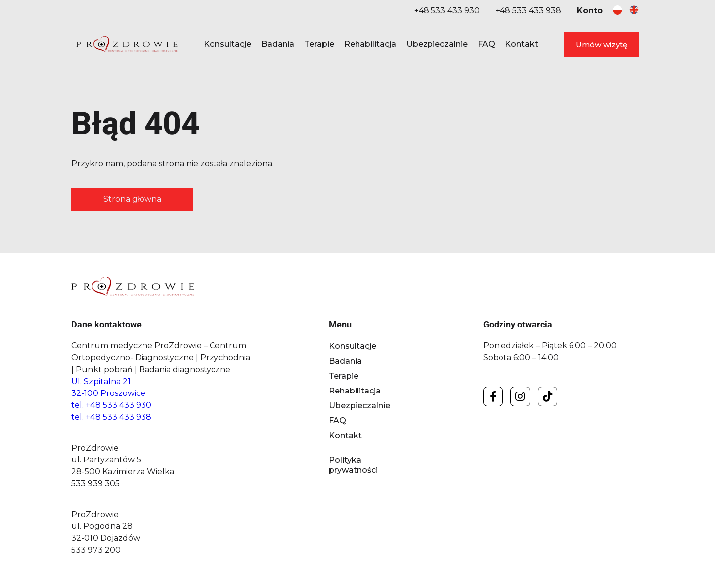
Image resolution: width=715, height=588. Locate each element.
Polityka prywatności (353, 465)
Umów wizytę (602, 44)
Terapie (319, 44)
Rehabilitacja (370, 44)
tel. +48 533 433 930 (111, 405)
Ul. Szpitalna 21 (101, 381)
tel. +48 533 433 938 (111, 417)
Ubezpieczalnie (437, 44)
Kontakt (522, 44)
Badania (278, 44)
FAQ (486, 44)
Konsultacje (227, 44)
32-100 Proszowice (108, 393)
